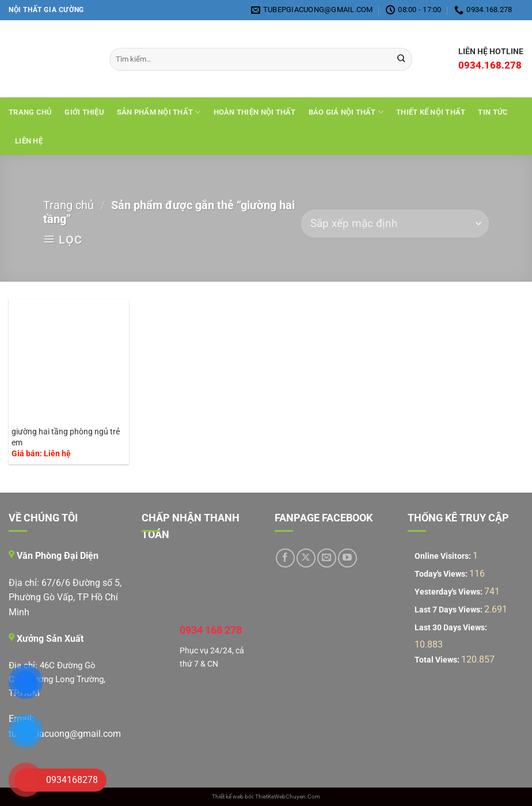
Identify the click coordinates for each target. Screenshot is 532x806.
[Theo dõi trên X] (306, 558)
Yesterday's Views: (449, 592)
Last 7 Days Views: (449, 610)
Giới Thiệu (84, 112)
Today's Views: (442, 574)
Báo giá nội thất (346, 112)
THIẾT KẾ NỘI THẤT (431, 112)
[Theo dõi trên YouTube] (347, 558)
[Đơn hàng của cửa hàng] (395, 224)
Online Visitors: (444, 556)
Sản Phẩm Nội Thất (159, 112)
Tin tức (493, 112)
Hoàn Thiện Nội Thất (255, 112)
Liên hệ (29, 141)
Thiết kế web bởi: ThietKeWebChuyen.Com (266, 796)
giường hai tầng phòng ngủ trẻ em (66, 437)
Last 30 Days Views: (452, 628)
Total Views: (438, 660)
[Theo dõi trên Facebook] (285, 558)
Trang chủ (30, 112)
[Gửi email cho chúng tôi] (327, 558)
